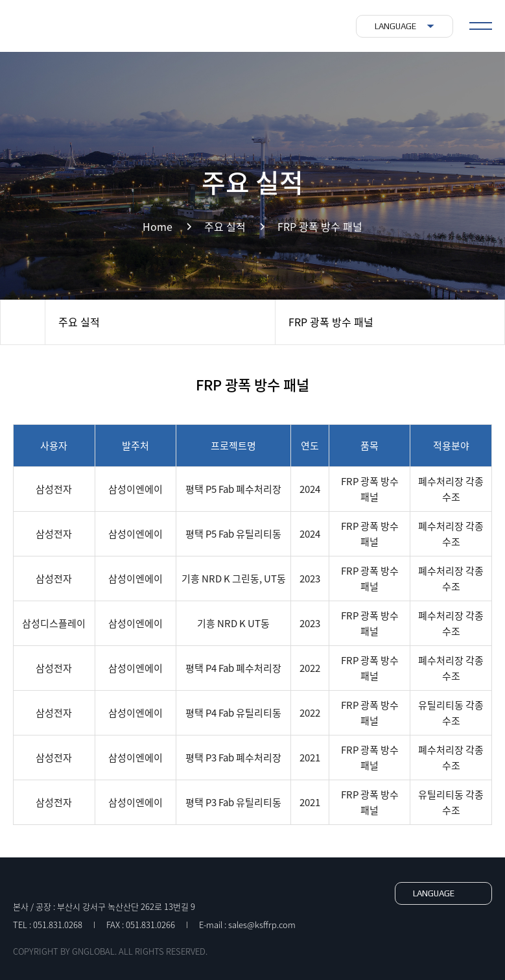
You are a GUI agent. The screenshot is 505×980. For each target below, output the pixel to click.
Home (23, 322)
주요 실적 (79, 322)
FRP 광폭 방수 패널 (331, 322)
